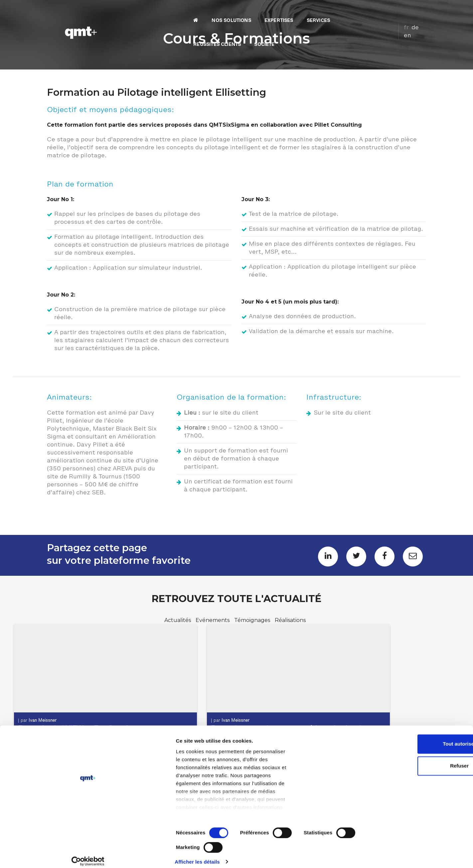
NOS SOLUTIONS (186, 12)
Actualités (178, 621)
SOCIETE (369, 12)
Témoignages (253, 621)
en (420, 11)
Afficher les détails (366, 855)
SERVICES (273, 12)
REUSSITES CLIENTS (322, 12)
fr (401, 11)
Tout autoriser (417, 789)
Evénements (213, 621)
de (410, 11)
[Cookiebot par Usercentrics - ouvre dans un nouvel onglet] (43, 855)
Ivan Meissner (45, 715)
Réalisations (290, 621)
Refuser (417, 811)
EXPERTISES (233, 12)
